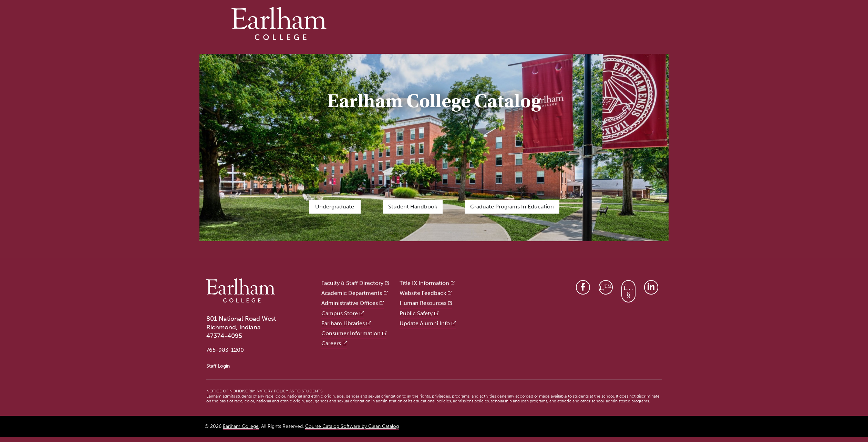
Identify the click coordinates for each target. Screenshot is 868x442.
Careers (331, 343)
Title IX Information (424, 283)
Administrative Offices (350, 303)
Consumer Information (351, 333)
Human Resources (423, 303)
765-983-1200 (225, 350)
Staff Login (218, 366)
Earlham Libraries (343, 323)
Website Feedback (423, 293)
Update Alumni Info (425, 323)
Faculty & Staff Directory (352, 283)
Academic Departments (352, 293)
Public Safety (416, 313)
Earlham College (241, 426)
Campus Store (340, 313)
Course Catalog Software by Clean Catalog (352, 426)
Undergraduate (335, 207)
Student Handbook (413, 207)
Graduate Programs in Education (512, 207)
